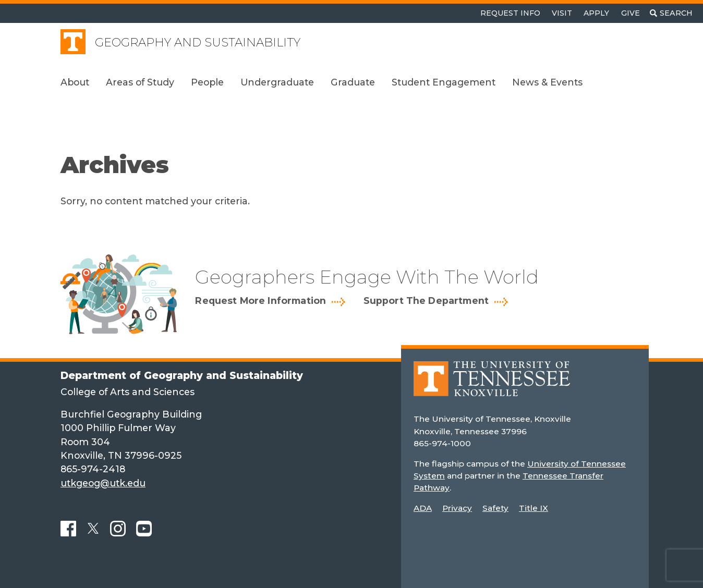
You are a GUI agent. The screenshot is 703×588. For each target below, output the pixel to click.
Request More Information (260, 301)
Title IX (534, 508)
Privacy (457, 508)
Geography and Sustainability (198, 42)
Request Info (510, 13)
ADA (423, 508)
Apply (596, 13)
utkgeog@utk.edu (103, 483)
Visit (562, 13)
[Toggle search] (671, 13)
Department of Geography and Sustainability (182, 375)
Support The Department (426, 301)
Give (631, 13)
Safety (495, 508)
